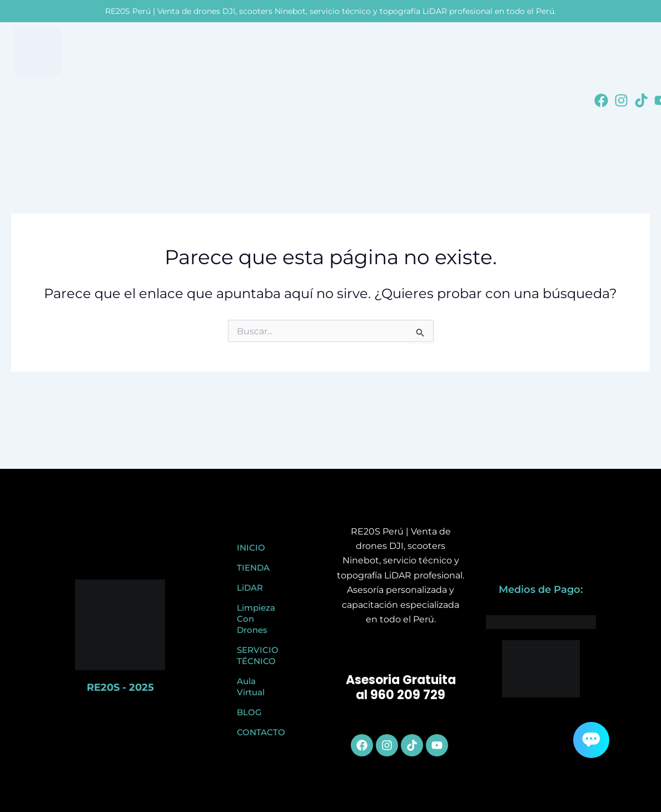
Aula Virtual (251, 687)
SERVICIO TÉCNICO (258, 655)
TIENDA (253, 568)
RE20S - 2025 (120, 687)
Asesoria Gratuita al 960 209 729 (401, 688)
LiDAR (250, 588)
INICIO (251, 548)
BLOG (249, 712)
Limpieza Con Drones (256, 619)
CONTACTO (260, 732)
